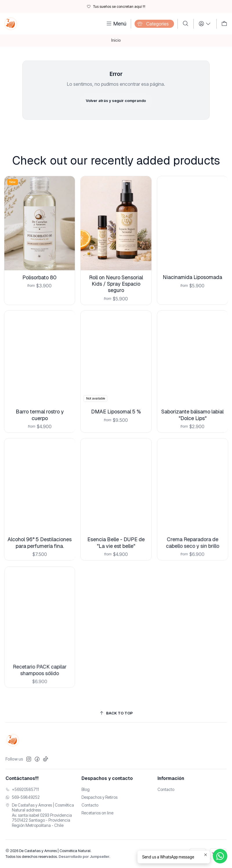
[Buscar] (186, 24)
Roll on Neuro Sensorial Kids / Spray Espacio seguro (116, 268)
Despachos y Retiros (99, 797)
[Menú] (116, 24)
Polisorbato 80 (40, 267)
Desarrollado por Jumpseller (84, 857)
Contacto (90, 805)
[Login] (205, 24)
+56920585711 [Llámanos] (22, 789)
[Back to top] (116, 713)
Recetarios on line (97, 813)
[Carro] (224, 24)
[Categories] (154, 24)
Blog (86, 789)
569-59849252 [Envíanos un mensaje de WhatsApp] (23, 797)
